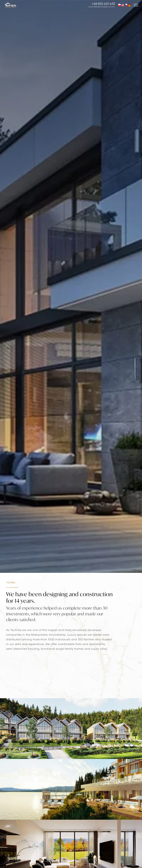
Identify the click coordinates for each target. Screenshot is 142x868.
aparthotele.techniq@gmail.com (102, 7)
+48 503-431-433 (103, 4)
